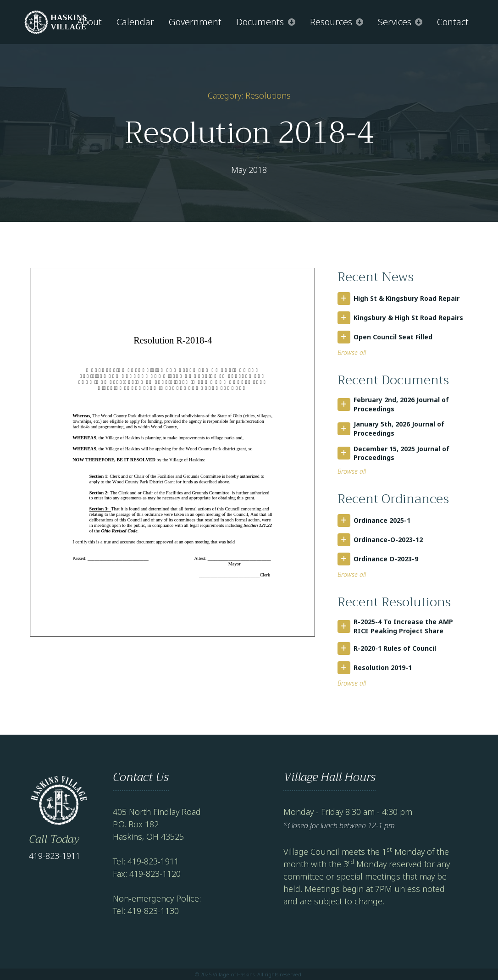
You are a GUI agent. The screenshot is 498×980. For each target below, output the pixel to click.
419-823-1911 (55, 856)
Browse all (352, 352)
